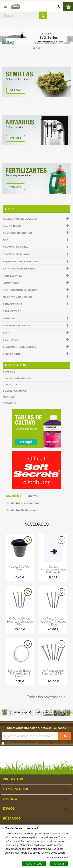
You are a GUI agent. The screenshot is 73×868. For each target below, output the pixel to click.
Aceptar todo (34, 863)
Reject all (59, 863)
